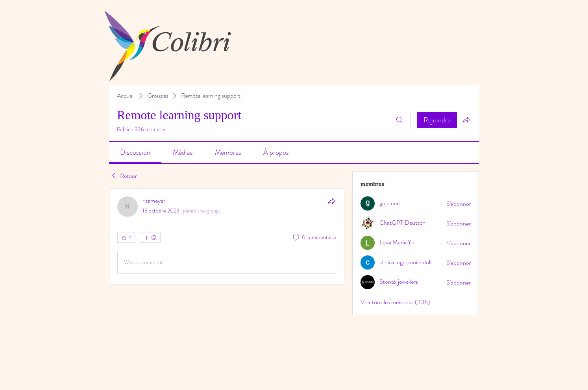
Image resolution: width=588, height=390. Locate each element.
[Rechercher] (399, 120)
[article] (227, 237)
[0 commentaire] (314, 238)
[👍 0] (126, 238)
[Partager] (331, 201)
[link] (135, 152)
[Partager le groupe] (466, 120)
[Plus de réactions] (150, 238)
